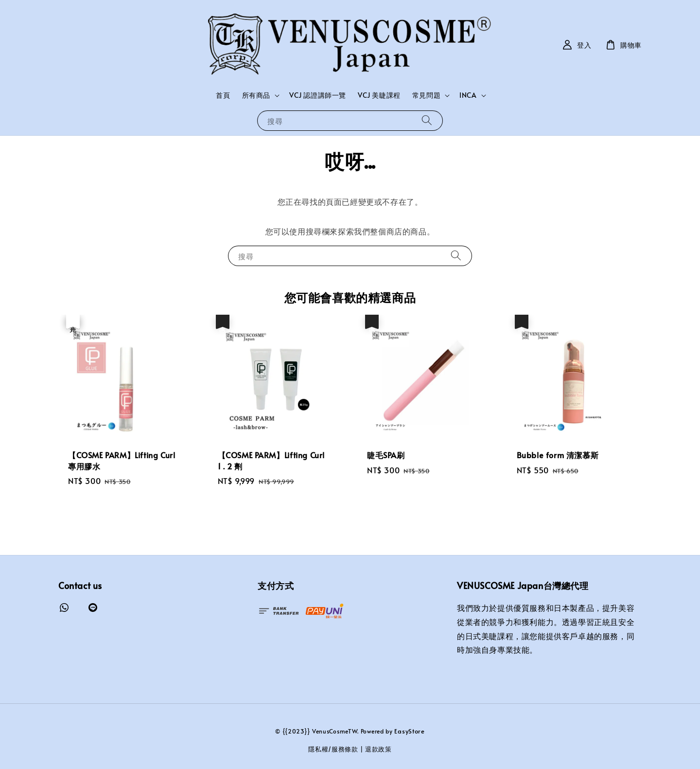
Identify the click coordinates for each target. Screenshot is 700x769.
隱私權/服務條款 (333, 749)
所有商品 (256, 95)
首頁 (223, 95)
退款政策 (378, 749)
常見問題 (426, 95)
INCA (468, 95)
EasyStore (409, 731)
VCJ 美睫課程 (379, 95)
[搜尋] (427, 120)
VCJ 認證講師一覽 (318, 95)
